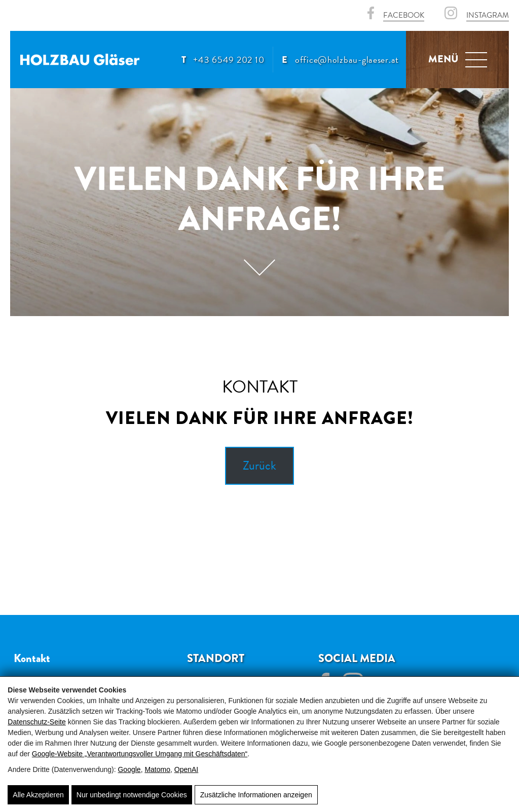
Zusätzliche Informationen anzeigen (256, 795)
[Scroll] (260, 272)
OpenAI (186, 769)
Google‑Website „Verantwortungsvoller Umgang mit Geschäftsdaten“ (140, 754)
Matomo (157, 769)
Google (129, 769)
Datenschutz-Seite (36, 722)
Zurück (259, 466)
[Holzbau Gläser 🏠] (80, 60)
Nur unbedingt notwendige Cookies (132, 795)
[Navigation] (476, 60)
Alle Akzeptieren (38, 795)
